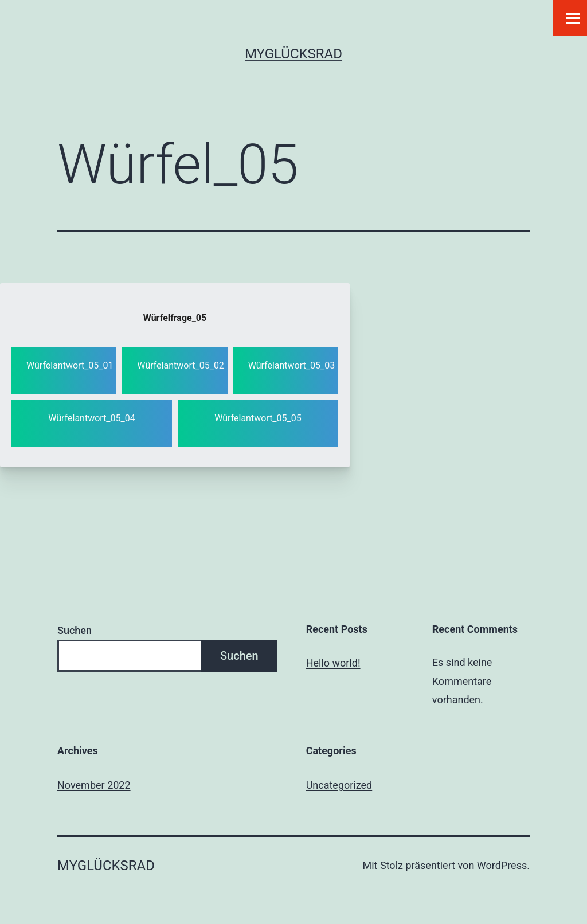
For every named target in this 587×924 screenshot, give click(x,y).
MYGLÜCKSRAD (293, 54)
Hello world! (333, 663)
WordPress (502, 865)
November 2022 (94, 785)
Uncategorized (339, 785)
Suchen (75, 630)
